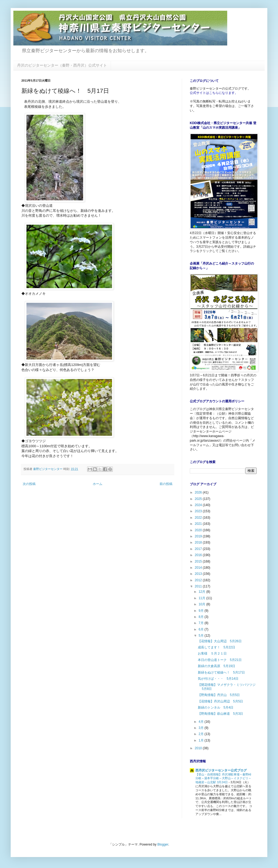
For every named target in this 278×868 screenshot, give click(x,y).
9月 (202, 611)
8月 (202, 617)
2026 (199, 492)
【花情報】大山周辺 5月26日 (220, 641)
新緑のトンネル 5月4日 (216, 708)
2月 (202, 734)
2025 (199, 499)
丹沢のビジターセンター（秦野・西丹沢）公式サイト (62, 65)
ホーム (98, 484)
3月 (202, 728)
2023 (199, 511)
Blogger (163, 844)
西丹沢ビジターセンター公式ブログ (221, 770)
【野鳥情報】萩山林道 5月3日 (220, 714)
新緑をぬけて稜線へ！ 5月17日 (221, 672)
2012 (199, 580)
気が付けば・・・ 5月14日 (218, 679)
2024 (199, 505)
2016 (199, 555)
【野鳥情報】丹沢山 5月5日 (219, 695)
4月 (202, 722)
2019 (199, 536)
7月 (202, 623)
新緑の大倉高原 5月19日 (217, 666)
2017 (199, 549)
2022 (199, 518)
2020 (199, 530)
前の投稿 (166, 484)
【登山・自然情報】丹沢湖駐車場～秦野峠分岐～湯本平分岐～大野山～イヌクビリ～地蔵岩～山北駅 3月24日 (223, 778)
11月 (202, 598)
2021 (199, 524)
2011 (199, 586)
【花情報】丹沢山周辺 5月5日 (220, 701)
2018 (199, 542)
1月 (202, 740)
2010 (199, 748)
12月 (202, 592)
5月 (202, 636)
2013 (199, 574)
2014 (199, 568)
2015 (199, 561)
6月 (202, 629)
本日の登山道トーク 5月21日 (220, 660)
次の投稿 (29, 484)
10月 (202, 604)
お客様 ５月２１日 (212, 653)
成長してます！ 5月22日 (217, 647)
